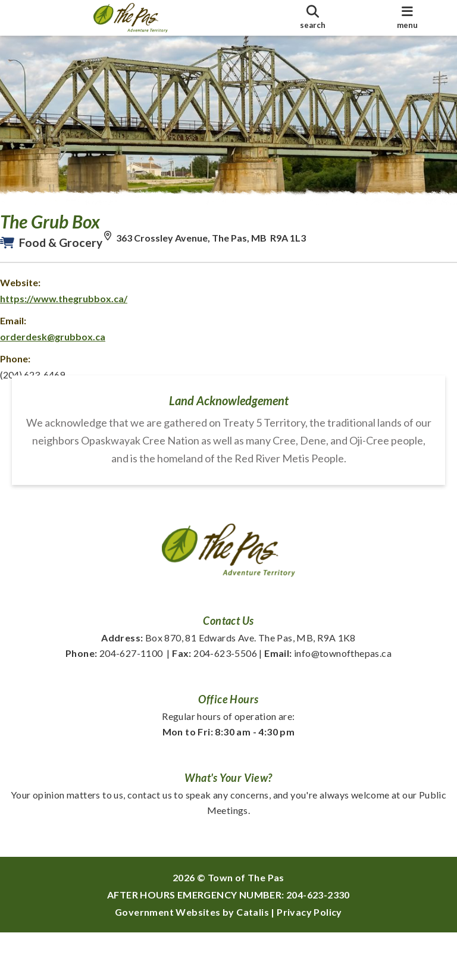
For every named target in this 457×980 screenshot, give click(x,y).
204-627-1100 (114, 701)
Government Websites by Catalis (192, 959)
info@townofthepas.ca (328, 701)
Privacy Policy (309, 959)
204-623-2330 (318, 942)
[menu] (408, 18)
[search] (312, 18)
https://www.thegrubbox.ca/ (76, 310)
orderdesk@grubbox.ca (65, 348)
